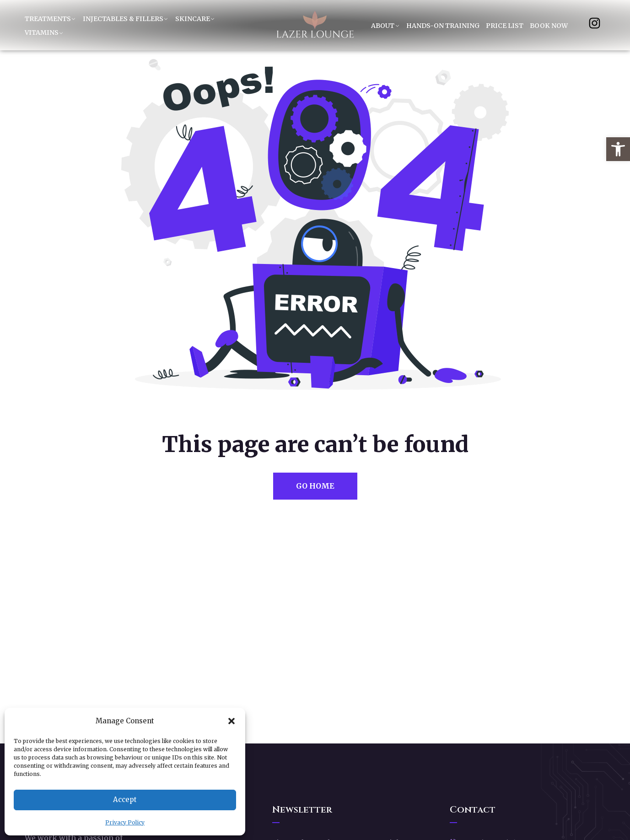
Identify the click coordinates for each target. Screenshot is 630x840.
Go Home (315, 486)
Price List (505, 26)
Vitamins (42, 32)
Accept (125, 800)
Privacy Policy (125, 822)
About (383, 26)
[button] (618, 149)
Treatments (48, 19)
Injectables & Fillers (123, 19)
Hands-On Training (443, 26)
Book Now (549, 26)
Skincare (193, 19)
